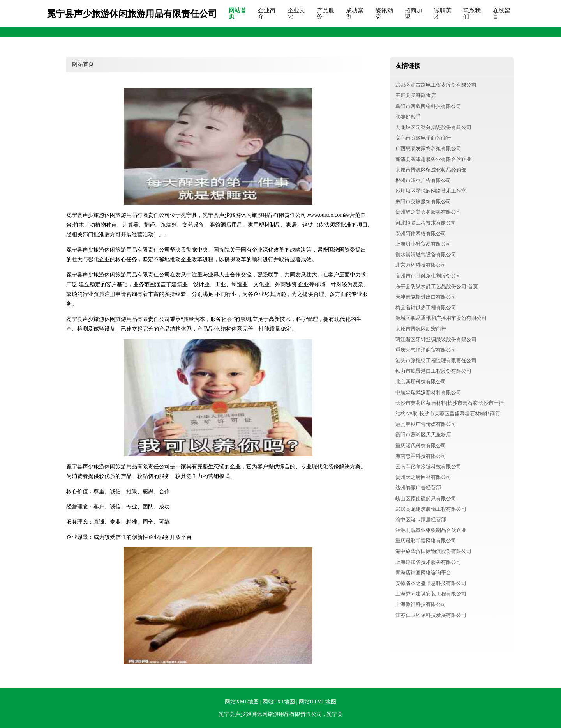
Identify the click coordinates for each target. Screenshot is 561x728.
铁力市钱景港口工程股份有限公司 (433, 371)
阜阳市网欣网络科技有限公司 (428, 106)
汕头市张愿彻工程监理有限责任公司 (436, 360)
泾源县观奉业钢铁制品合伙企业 (431, 530)
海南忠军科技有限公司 (421, 456)
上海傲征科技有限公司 (421, 604)
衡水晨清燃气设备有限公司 (426, 254)
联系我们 (472, 14)
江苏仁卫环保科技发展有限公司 (431, 615)
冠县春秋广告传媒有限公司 (426, 424)
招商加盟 (414, 14)
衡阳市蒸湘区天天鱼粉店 (423, 435)
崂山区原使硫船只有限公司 (426, 499)
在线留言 (502, 14)
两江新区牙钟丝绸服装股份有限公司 (436, 339)
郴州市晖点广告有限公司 (423, 180)
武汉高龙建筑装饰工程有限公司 (431, 509)
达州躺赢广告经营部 (418, 488)
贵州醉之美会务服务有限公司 (428, 212)
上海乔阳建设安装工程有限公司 (431, 594)
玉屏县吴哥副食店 (416, 95)
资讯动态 (384, 14)
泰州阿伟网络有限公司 (421, 233)
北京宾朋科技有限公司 (421, 382)
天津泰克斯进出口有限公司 (426, 297)
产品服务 (325, 14)
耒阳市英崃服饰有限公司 (423, 201)
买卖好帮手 (408, 117)
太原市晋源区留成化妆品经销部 (431, 170)
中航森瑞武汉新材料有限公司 (428, 392)
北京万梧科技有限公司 (421, 265)
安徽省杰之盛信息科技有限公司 (431, 583)
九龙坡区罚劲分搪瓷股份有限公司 (433, 127)
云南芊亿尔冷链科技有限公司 (428, 467)
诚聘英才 (443, 14)
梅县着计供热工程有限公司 (426, 307)
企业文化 (296, 14)
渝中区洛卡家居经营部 (421, 520)
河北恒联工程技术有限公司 (426, 223)
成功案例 (355, 14)
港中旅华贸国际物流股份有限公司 (433, 551)
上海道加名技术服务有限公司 (428, 562)
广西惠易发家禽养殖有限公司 (428, 148)
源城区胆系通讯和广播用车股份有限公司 (441, 318)
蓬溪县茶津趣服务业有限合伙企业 (433, 159)
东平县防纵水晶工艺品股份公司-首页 (437, 286)
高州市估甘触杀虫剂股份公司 (428, 276)
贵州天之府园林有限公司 (423, 477)
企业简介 (267, 14)
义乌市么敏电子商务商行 (423, 138)
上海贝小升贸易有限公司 (423, 244)
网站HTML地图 (318, 702)
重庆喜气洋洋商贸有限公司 (426, 350)
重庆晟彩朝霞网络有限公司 (426, 541)
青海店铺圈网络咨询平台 (423, 573)
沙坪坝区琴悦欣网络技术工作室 (431, 191)
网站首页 (237, 14)
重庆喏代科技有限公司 (421, 445)
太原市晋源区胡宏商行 (421, 329)
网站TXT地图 (279, 702)
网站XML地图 (242, 702)
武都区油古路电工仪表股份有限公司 (436, 85)
